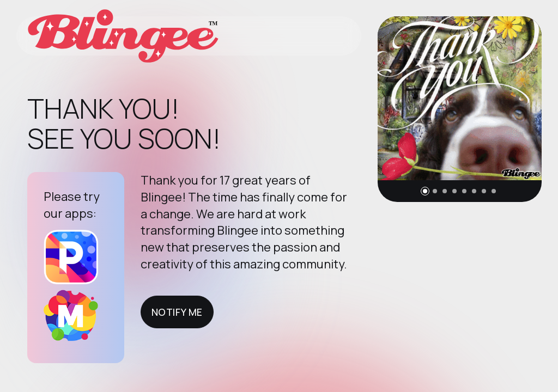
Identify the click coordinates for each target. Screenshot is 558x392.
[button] (425, 191)
